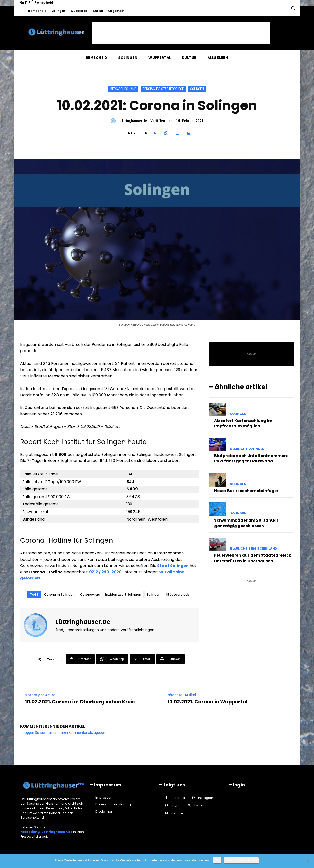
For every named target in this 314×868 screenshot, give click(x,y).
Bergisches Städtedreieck (163, 89)
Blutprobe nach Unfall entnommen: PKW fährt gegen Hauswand (251, 458)
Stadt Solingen (173, 566)
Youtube (177, 813)
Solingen (197, 89)
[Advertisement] (181, 33)
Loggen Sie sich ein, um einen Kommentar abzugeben (64, 733)
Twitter (199, 805)
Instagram (206, 798)
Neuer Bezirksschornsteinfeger (246, 491)
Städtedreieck (178, 595)
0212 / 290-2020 (105, 572)
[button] (293, 8)
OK (217, 860)
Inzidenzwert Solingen (123, 595)
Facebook (178, 798)
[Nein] (308, 861)
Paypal (176, 805)
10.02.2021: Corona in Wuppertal (207, 702)
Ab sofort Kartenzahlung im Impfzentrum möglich (243, 423)
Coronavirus (90, 595)
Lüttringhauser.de (132, 121)
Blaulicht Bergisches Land (254, 549)
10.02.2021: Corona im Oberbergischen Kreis (80, 702)
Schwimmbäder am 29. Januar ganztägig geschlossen (246, 523)
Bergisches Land (123, 89)
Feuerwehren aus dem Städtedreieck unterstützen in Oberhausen (253, 558)
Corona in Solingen (59, 595)
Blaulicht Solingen (247, 449)
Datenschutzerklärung (241, 860)
